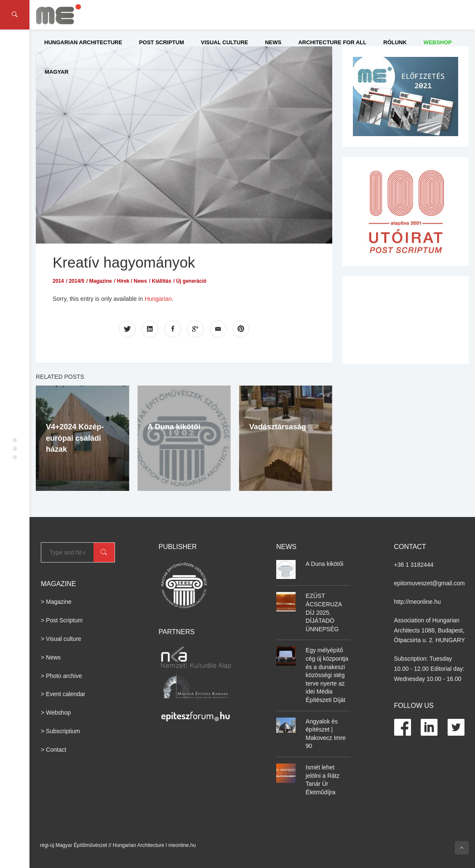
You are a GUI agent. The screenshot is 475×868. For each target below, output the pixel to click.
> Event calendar (63, 694)
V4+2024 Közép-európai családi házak (75, 438)
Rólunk (395, 42)
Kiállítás (162, 281)
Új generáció (191, 281)
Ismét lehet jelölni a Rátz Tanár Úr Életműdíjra (323, 780)
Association (409, 620)
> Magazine (56, 602)
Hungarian (158, 299)
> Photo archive (61, 676)
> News (51, 657)
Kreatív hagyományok (124, 262)
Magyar (57, 72)
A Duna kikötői (174, 427)
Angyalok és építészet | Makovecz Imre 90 (326, 734)
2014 (58, 281)
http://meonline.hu (418, 602)
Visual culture (224, 42)
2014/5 (76, 281)
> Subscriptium (60, 731)
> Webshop (56, 713)
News (273, 42)
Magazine (101, 281)
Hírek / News (132, 281)
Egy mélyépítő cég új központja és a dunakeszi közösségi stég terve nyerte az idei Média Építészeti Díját (327, 675)
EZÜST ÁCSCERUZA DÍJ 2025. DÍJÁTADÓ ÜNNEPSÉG (324, 612)
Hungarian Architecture (83, 42)
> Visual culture (61, 639)
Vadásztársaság (278, 427)
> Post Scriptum (62, 620)
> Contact (53, 750)
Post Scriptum (161, 42)
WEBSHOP (438, 42)
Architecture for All (332, 42)
